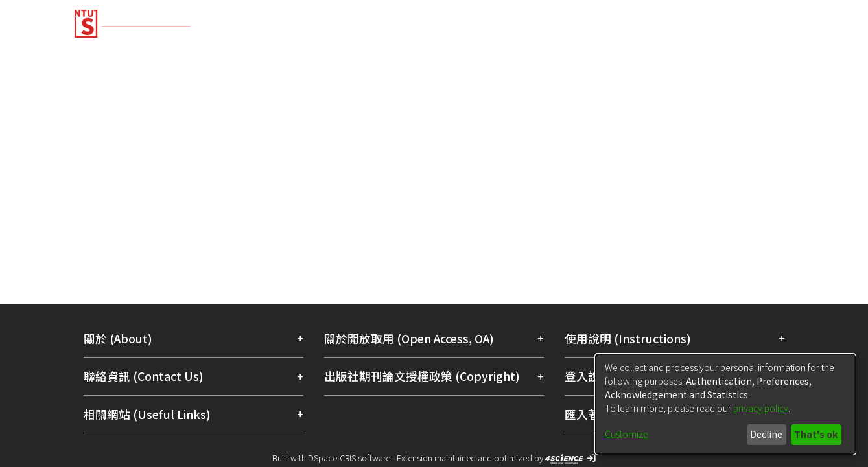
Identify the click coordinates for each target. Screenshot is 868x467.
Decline (766, 434)
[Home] (365, 19)
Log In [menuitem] (766, 24)
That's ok (816, 434)
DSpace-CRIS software (349, 458)
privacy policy (761, 408)
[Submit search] (700, 25)
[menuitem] (727, 25)
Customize (627, 434)
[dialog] (725, 404)
